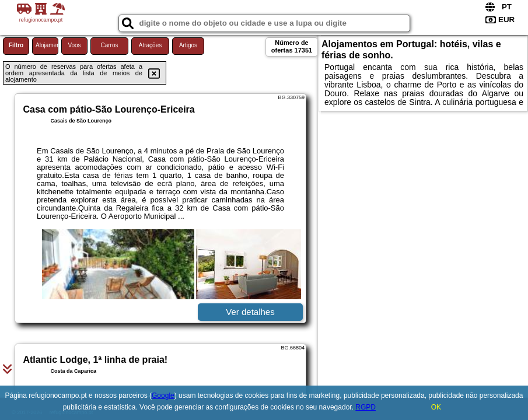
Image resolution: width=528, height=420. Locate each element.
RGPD (366, 407)
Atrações (150, 45)
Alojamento (47, 45)
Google (163, 395)
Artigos (188, 45)
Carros (109, 45)
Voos (74, 45)
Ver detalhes (250, 312)
